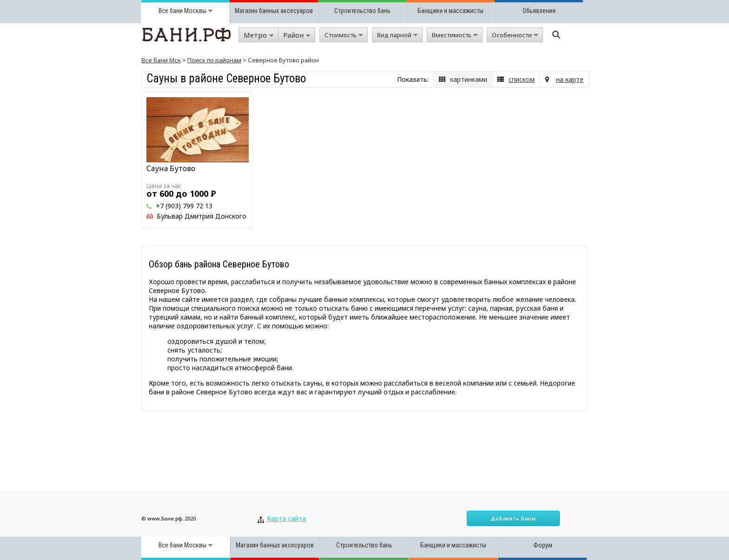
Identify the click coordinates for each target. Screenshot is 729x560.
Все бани (171, 11)
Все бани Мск (161, 60)
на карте (570, 79)
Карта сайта (286, 518)
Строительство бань (362, 11)
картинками (469, 79)
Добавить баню (513, 518)
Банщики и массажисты (451, 11)
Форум (543, 545)
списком (522, 79)
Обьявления (539, 11)
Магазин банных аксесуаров (274, 11)
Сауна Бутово (171, 168)
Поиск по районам (214, 60)
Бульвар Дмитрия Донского (202, 216)
